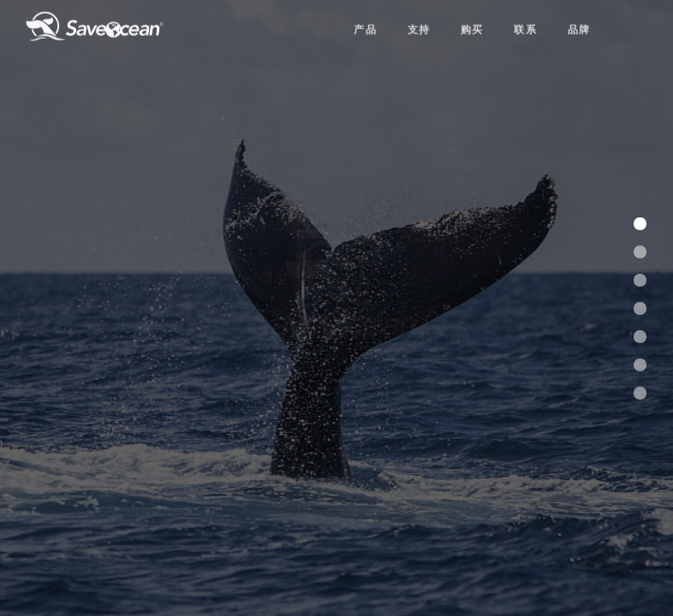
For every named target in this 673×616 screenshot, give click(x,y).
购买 (472, 23)
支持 (419, 23)
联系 (525, 23)
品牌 (579, 23)
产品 (365, 23)
